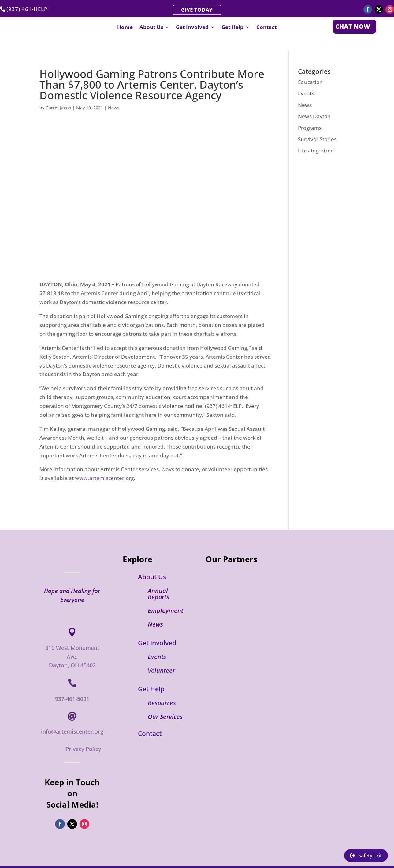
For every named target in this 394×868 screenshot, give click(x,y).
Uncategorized (316, 137)
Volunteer (161, 657)
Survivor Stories (317, 126)
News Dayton (314, 103)
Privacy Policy (83, 735)
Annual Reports (158, 580)
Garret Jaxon (58, 94)
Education (310, 69)
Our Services (165, 703)
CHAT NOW (353, 26)
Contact (266, 28)
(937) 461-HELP (27, 9)
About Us (151, 28)
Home (125, 28)
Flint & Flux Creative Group (95, 860)
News (114, 94)
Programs (310, 114)
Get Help (232, 28)
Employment (165, 597)
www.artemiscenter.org (104, 465)
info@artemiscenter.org (72, 718)
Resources (162, 689)
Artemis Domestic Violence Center (168, 860)
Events (306, 80)
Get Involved (192, 28)
